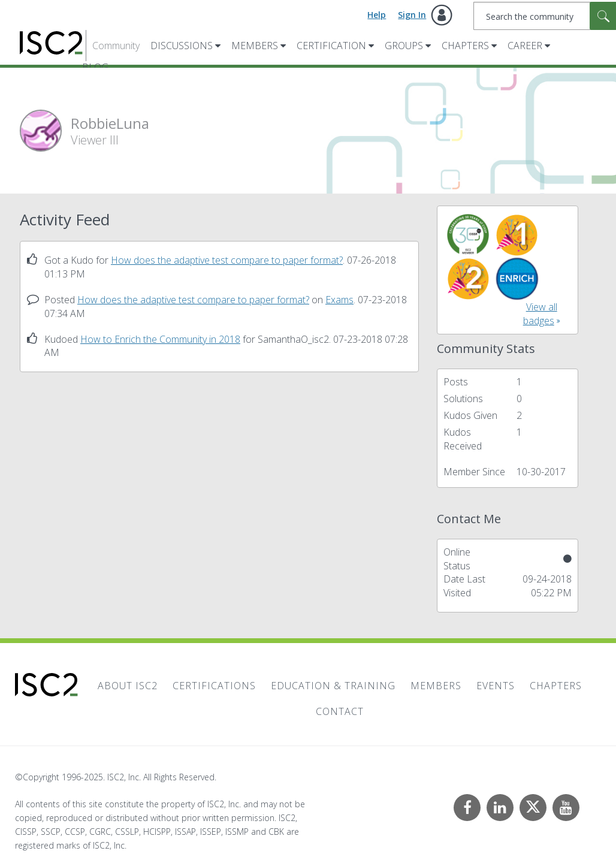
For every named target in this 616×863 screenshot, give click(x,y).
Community (116, 46)
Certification (331, 46)
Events (496, 686)
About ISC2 (128, 686)
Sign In (412, 15)
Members (255, 46)
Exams (339, 300)
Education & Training (333, 686)
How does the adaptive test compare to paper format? (227, 260)
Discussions (182, 46)
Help (377, 15)
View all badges (540, 314)
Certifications (214, 686)
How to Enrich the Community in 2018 (160, 339)
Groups (404, 46)
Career (525, 46)
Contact (340, 711)
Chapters (465, 46)
